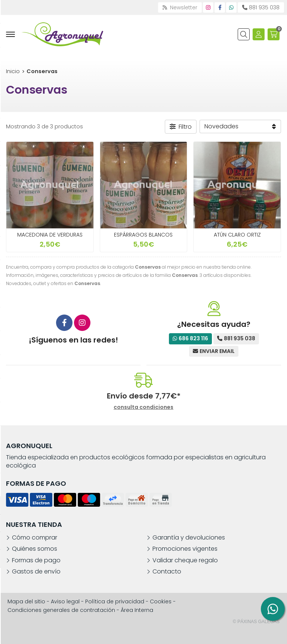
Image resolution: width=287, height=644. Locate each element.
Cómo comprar (35, 538)
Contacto (167, 572)
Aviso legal (65, 601)
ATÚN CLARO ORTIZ (237, 235)
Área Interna (137, 610)
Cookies (161, 601)
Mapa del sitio (26, 601)
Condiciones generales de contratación (61, 610)
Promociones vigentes (185, 549)
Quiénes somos (35, 549)
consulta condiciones (143, 407)
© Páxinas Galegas (256, 622)
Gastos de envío (36, 572)
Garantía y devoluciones (189, 538)
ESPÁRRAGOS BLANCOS (143, 235)
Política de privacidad (115, 601)
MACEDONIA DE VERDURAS (50, 235)
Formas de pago (36, 560)
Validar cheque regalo (185, 560)
